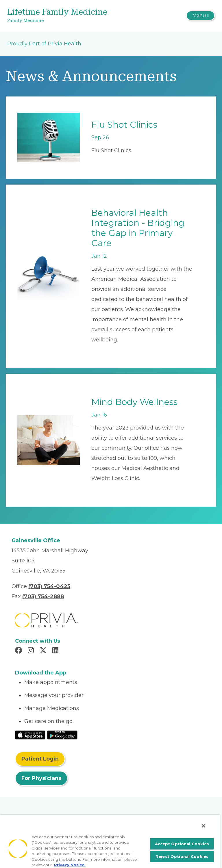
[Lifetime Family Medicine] (76, 16)
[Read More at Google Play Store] (62, 735)
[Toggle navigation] (200, 16)
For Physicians (41, 778)
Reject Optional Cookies (182, 856)
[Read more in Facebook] (19, 651)
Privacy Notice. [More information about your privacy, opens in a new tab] (70, 865)
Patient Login (40, 759)
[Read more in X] (44, 651)
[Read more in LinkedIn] (56, 651)
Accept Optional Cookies (182, 844)
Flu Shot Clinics (124, 125)
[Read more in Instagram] (32, 651)
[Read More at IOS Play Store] (30, 735)
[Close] (203, 826)
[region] (110, 841)
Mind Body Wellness (134, 402)
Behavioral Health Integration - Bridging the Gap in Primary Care (138, 228)
